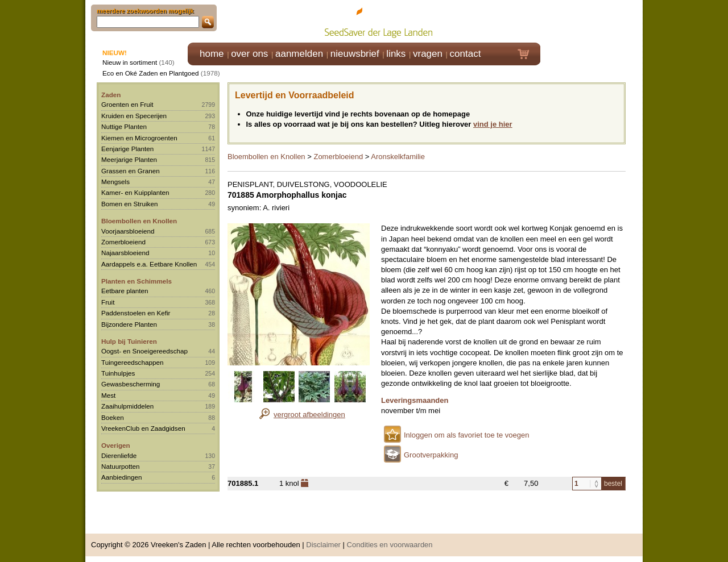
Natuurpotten (121, 466)
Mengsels (115, 182)
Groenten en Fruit (127, 104)
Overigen (116, 445)
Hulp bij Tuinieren (129, 341)
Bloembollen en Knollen (139, 221)
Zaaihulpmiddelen (127, 406)
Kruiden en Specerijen (134, 116)
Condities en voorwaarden (390, 545)
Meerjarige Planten (129, 159)
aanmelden (299, 54)
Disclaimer (323, 545)
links (396, 54)
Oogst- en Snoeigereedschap (144, 351)
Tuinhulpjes (118, 373)
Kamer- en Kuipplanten (135, 192)
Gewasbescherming (131, 384)
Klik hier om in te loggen (592, 21)
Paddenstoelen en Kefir (136, 313)
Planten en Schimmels (136, 281)
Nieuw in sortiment (130, 62)
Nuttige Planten (124, 126)
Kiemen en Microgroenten (139, 138)
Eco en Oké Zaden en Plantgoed (151, 73)
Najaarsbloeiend (125, 253)
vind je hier (493, 124)
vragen (428, 54)
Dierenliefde (119, 455)
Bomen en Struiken (129, 204)
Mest (108, 395)
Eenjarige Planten (127, 149)
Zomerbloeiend (123, 242)
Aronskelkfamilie (398, 157)
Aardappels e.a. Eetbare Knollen (149, 264)
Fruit (108, 302)
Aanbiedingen (122, 477)
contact (466, 54)
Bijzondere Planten (129, 324)
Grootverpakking (431, 455)
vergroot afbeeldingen (309, 415)
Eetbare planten (125, 291)
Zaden (111, 95)
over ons (249, 54)
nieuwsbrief (355, 54)
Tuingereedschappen (132, 362)
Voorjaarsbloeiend (128, 231)
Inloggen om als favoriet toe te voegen (466, 435)
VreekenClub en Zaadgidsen (143, 428)
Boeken (113, 417)
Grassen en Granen (131, 171)
